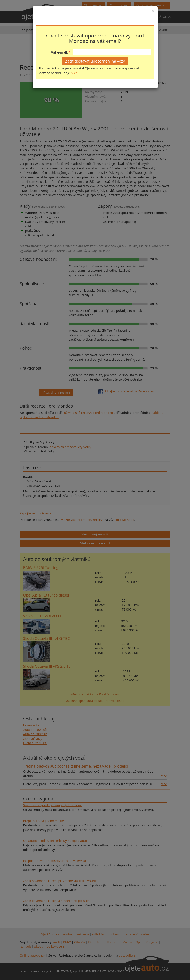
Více (74, 73)
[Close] (153, 11)
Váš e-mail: (59, 52)
